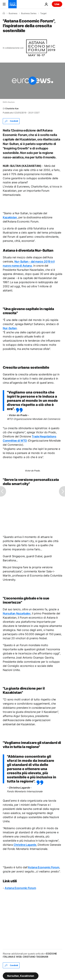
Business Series (29, 13)
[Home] (4, 13)
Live (57, 4)
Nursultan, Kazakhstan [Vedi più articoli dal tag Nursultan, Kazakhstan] (21, 976)
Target (43, 13)
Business (13, 13)
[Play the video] (32, 81)
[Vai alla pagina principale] (12, 4)
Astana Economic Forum (20, 888)
